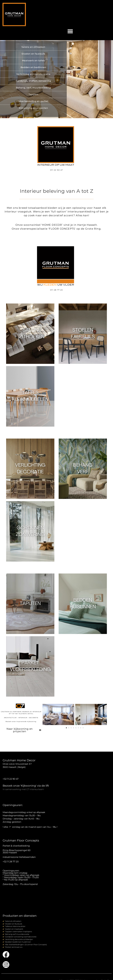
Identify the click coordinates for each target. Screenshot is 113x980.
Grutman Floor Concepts (21, 840)
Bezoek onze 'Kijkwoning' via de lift (26, 786)
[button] (70, 31)
